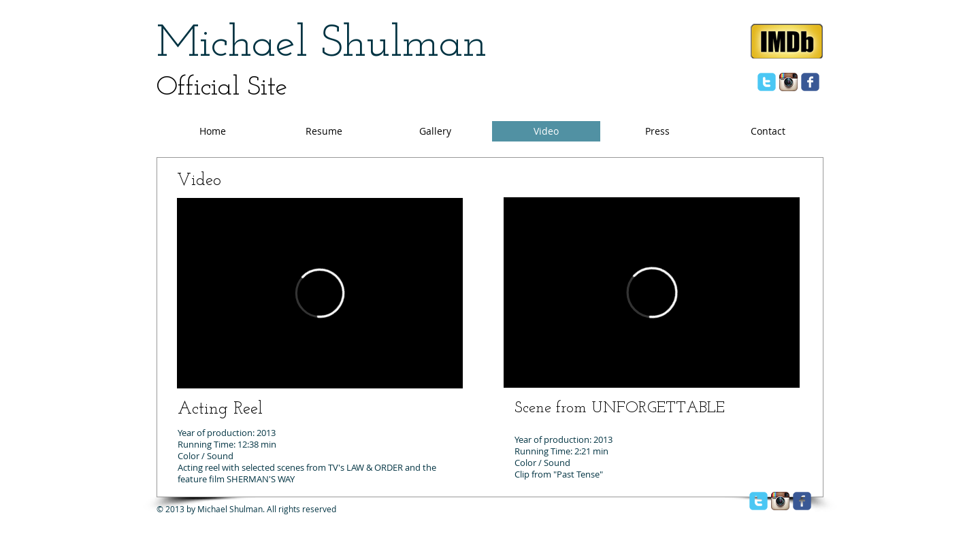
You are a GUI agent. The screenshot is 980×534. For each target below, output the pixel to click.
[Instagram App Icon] (788, 82)
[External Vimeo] (320, 293)
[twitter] (767, 82)
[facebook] (810, 82)
